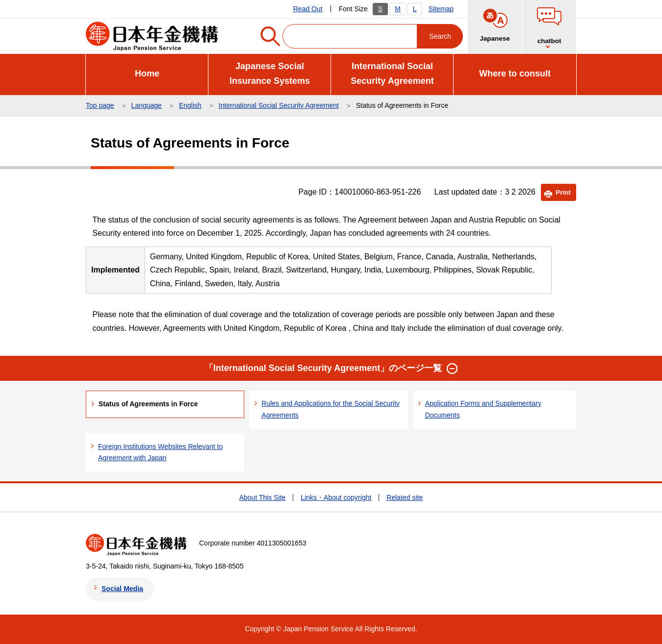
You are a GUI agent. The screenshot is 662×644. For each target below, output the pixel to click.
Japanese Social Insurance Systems (270, 74)
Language (147, 105)
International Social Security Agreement (392, 74)
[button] (452, 368)
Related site (405, 497)
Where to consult (515, 74)
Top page (100, 105)
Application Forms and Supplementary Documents (483, 409)
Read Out (308, 9)
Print (563, 192)
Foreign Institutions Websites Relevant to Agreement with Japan (160, 452)
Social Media (122, 589)
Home (147, 74)
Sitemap (441, 9)
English (190, 105)
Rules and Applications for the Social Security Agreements (331, 409)
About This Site (263, 497)
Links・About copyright (336, 497)
